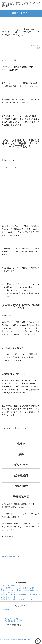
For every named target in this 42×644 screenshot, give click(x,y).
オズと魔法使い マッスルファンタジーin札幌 (18, 588)
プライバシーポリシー (12, 619)
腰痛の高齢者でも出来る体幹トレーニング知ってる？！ (21, 599)
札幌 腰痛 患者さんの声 (11, 586)
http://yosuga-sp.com (10, 556)
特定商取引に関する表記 (13, 621)
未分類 (39, 48)
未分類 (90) (5, 609)
